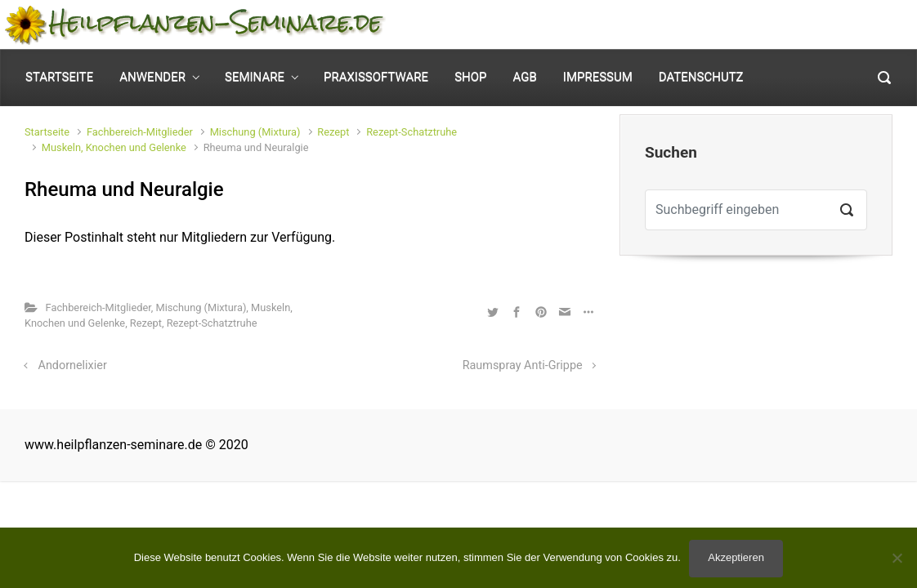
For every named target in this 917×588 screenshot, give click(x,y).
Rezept (333, 132)
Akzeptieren (736, 557)
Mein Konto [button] (704, 25)
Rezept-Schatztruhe (412, 132)
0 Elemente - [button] (834, 25)
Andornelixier (73, 365)
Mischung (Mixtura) (255, 132)
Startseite (47, 132)
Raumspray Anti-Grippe (523, 365)
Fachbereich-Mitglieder (140, 132)
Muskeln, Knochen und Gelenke (114, 147)
